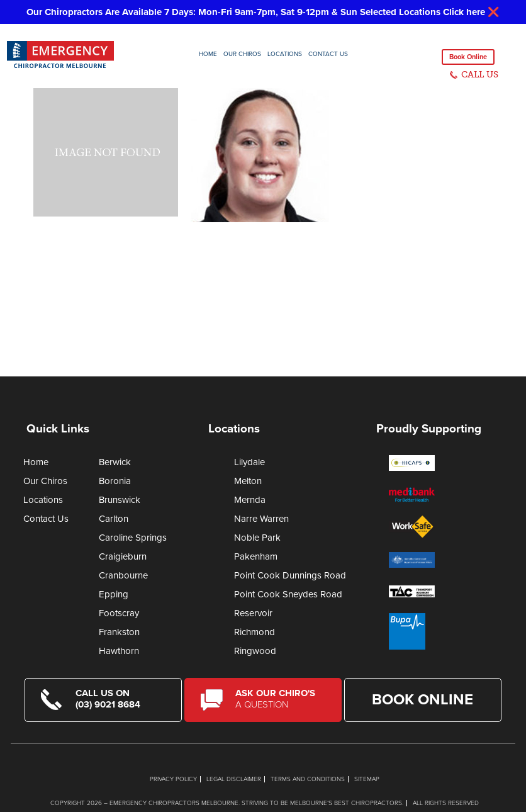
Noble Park (257, 538)
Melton (248, 481)
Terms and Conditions (308, 779)
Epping (114, 594)
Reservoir (253, 613)
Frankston (119, 632)
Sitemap (367, 779)
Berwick (115, 462)
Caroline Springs (133, 538)
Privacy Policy (173, 779)
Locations (285, 54)
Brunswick (120, 500)
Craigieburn (123, 556)
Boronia (115, 481)
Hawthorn (119, 651)
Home (208, 54)
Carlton (114, 519)
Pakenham (256, 556)
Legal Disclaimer (234, 779)
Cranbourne (123, 575)
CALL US (480, 75)
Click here (464, 12)
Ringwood (255, 651)
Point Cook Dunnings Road (290, 575)
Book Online (468, 57)
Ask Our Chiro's (280, 699)
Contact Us (328, 54)
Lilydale (249, 462)
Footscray (119, 613)
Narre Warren (261, 519)
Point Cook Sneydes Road (288, 594)
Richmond (255, 632)
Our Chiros (242, 54)
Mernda (250, 500)
